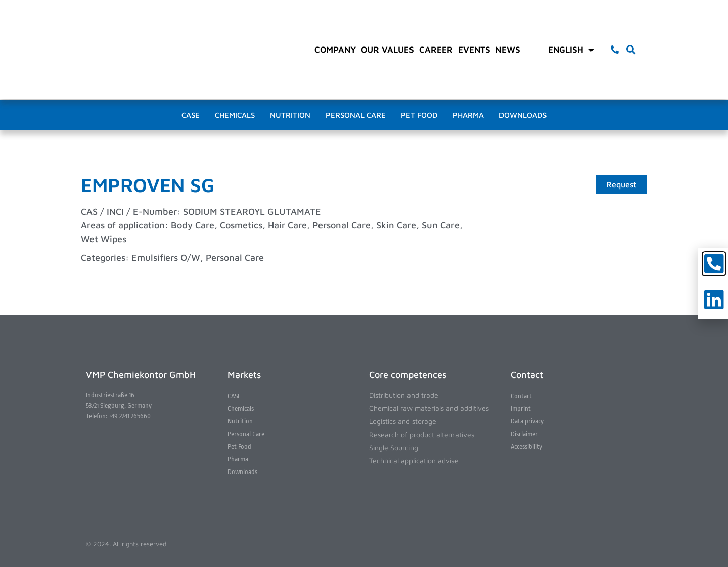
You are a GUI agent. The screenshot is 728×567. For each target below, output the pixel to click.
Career (436, 50)
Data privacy (527, 421)
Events (474, 50)
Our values (388, 50)
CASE (191, 115)
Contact (521, 396)
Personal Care (356, 115)
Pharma (468, 115)
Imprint (521, 409)
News (508, 50)
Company (335, 50)
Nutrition (290, 115)
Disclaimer (524, 434)
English (571, 50)
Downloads (523, 115)
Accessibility (527, 446)
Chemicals (235, 115)
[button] (631, 50)
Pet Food (419, 115)
